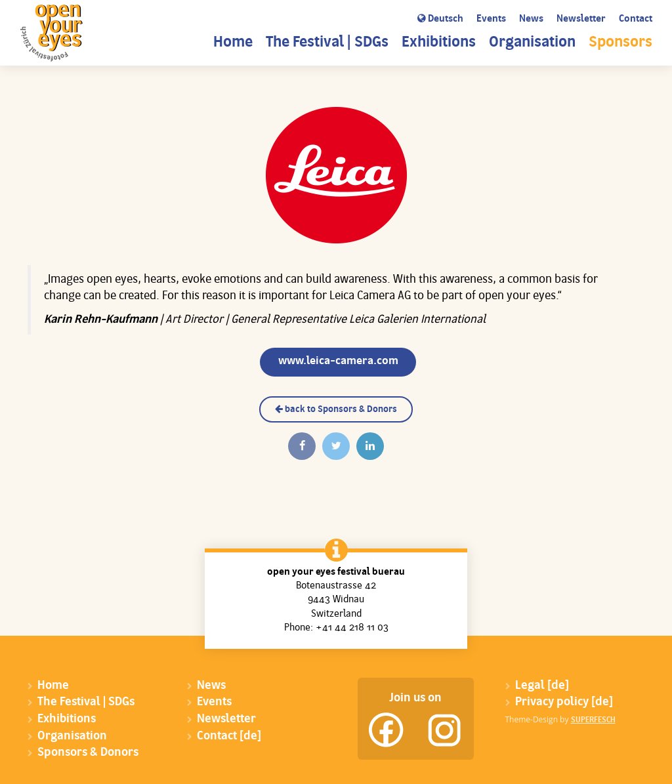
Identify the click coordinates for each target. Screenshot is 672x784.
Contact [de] (229, 736)
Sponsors (620, 43)
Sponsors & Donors (88, 753)
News (531, 19)
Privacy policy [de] (564, 702)
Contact (636, 19)
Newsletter (581, 19)
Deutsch (440, 19)
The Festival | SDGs (327, 43)
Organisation (532, 43)
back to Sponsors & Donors (336, 409)
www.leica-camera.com (338, 361)
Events (491, 19)
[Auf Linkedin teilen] (370, 446)
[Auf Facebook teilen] (302, 446)
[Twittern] (336, 446)
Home (233, 43)
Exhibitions (439, 43)
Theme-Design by (560, 719)
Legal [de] (542, 686)
